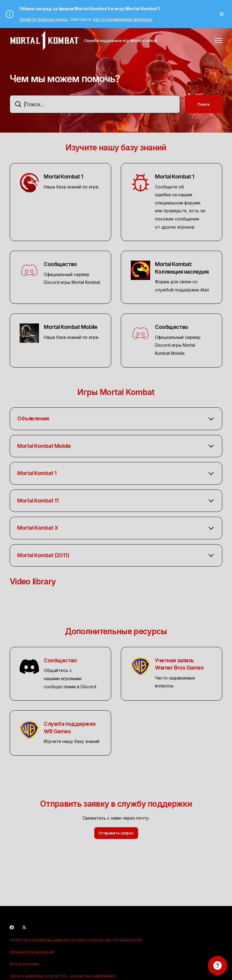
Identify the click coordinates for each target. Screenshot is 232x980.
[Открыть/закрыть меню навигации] (218, 40)
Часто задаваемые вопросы (122, 19)
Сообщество (60, 264)
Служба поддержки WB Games (70, 728)
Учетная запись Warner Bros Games (179, 664)
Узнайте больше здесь (43, 19)
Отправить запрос (116, 833)
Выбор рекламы (25, 964)
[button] (116, 419)
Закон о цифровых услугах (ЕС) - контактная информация (62, 976)
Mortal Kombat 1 (63, 177)
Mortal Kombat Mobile (71, 327)
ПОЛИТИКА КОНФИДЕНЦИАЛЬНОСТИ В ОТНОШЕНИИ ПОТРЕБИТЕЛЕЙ (76, 940)
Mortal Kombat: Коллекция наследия (182, 268)
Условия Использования (32, 952)
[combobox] (95, 104)
